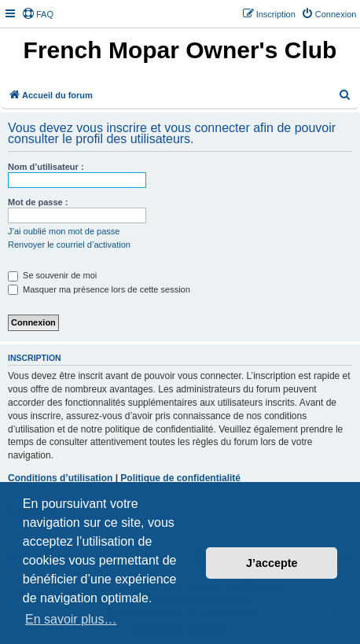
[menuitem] (38, 14)
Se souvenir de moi (52, 275)
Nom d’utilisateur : (46, 167)
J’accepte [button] (272, 563)
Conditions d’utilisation (60, 478)
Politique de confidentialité (180, 478)
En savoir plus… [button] (71, 619)
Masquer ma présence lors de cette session (99, 289)
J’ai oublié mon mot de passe (64, 231)
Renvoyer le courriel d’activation (69, 245)
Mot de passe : (38, 202)
